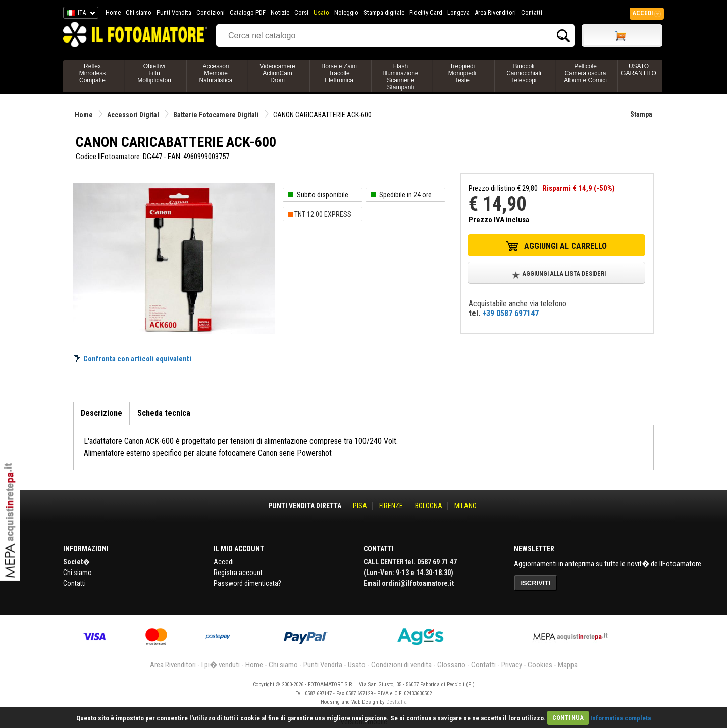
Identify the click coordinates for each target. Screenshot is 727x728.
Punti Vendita (174, 12)
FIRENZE (391, 506)
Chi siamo (139, 12)
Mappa (568, 665)
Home (113, 12)
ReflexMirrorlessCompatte (93, 73)
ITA (79, 14)
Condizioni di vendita (401, 665)
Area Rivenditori (495, 12)
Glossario (451, 665)
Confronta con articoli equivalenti (137, 359)
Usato (321, 12)
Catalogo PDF (248, 12)
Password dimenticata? (247, 583)
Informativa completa (620, 718)
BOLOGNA (429, 506)
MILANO (465, 506)
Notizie (280, 12)
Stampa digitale (384, 12)
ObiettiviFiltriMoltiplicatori (154, 73)
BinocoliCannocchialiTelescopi (524, 73)
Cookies (540, 665)
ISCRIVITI (536, 583)
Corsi (301, 12)
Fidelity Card (426, 12)
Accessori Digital (133, 115)
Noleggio (346, 12)
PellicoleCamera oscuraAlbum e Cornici (585, 73)
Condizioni (211, 12)
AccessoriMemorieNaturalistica (216, 73)
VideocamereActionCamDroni (277, 73)
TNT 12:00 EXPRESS (323, 214)
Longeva (458, 12)
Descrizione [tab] (101, 413)
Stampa (641, 114)
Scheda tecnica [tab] (164, 413)
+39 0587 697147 (510, 313)
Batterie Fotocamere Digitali (216, 115)
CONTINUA (568, 718)
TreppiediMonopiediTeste (462, 73)
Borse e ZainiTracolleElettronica (339, 73)
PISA (360, 506)
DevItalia (397, 702)
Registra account (238, 573)
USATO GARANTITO (639, 70)
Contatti (532, 12)
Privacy (512, 665)
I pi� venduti (221, 665)
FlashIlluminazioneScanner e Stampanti (400, 77)
